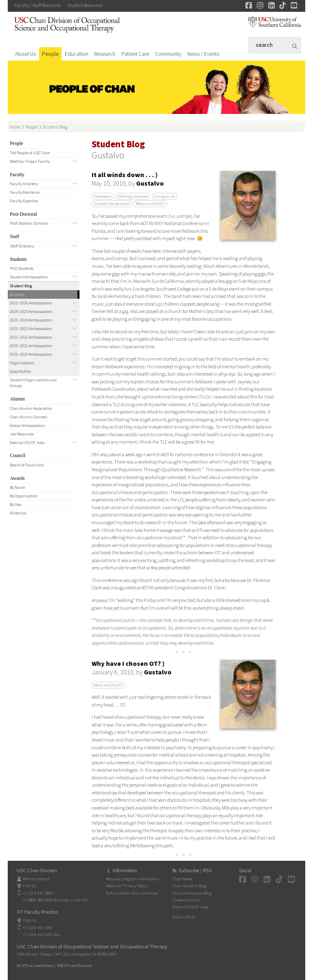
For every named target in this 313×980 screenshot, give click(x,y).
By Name (17, 488)
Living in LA (164, 196)
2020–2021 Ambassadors (31, 346)
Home (15, 127)
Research (105, 54)
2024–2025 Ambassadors (31, 312)
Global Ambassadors (27, 426)
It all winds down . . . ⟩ (125, 175)
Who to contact (36, 879)
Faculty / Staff (37, 5)
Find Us (30, 886)
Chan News (182, 879)
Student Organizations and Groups (33, 383)
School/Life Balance (111, 204)
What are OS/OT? (150, 204)
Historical (18, 513)
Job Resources (22, 434)
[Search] (275, 45)
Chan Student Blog (189, 886)
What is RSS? (184, 917)
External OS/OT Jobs (27, 443)
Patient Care (135, 54)
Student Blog (55, 127)
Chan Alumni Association (31, 409)
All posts (17, 295)
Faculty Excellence (25, 192)
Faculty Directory (24, 184)
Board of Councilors (27, 465)
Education (77, 54)
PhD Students (22, 269)
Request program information (133, 879)
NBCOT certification (74, 966)
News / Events (203, 54)
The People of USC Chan (30, 153)
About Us (25, 54)
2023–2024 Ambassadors (31, 320)
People (50, 54)
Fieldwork (102, 196)
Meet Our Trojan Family (30, 162)
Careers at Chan (186, 900)
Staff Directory (22, 246)
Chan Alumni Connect (28, 417)
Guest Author (21, 372)
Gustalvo (150, 184)
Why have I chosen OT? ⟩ (128, 664)
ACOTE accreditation (35, 966)
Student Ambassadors (29, 277)
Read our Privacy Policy (127, 886)
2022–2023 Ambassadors (31, 329)
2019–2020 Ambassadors (31, 354)
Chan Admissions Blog (192, 893)
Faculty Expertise (24, 201)
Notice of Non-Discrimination (132, 893)
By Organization (24, 496)
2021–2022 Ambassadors (31, 337)
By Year (16, 505)
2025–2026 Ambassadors (31, 303)
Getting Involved (133, 196)
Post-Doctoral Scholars (29, 223)
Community (168, 54)
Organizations (22, 363)
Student (85, 5)
